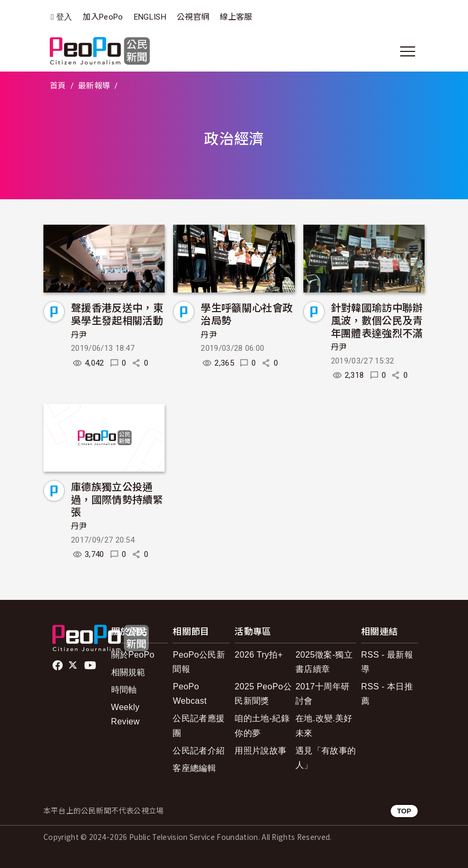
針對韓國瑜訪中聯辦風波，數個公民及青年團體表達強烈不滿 (377, 320)
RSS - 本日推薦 (387, 694)
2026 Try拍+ (259, 655)
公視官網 (193, 17)
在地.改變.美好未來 (324, 725)
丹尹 (79, 335)
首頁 (58, 86)
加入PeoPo (103, 17)
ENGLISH (150, 17)
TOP (404, 811)
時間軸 (124, 690)
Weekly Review (125, 714)
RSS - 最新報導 (387, 662)
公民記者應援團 (199, 725)
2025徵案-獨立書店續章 (324, 662)
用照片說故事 (260, 751)
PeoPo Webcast (190, 694)
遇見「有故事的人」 (326, 758)
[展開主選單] (408, 51)
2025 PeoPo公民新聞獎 (263, 694)
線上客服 (236, 17)
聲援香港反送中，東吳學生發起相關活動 (117, 313)
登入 (64, 17)
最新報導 (94, 86)
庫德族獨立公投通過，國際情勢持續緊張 (117, 499)
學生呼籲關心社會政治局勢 (247, 313)
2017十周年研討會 (322, 694)
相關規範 (128, 672)
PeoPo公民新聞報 (199, 662)
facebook (58, 666)
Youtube (91, 666)
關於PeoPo (133, 655)
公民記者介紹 (199, 751)
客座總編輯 (194, 768)
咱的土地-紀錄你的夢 (262, 725)
